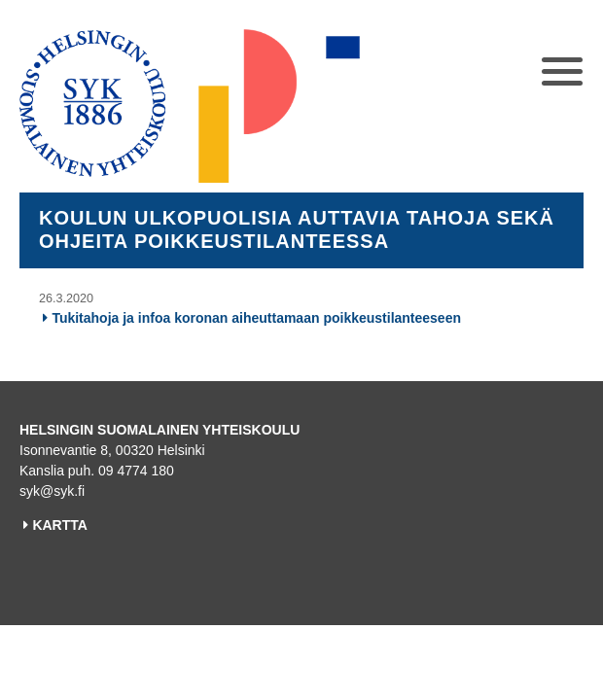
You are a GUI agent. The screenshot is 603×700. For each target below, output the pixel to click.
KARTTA (60, 525)
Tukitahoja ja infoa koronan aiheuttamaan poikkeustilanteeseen (256, 318)
